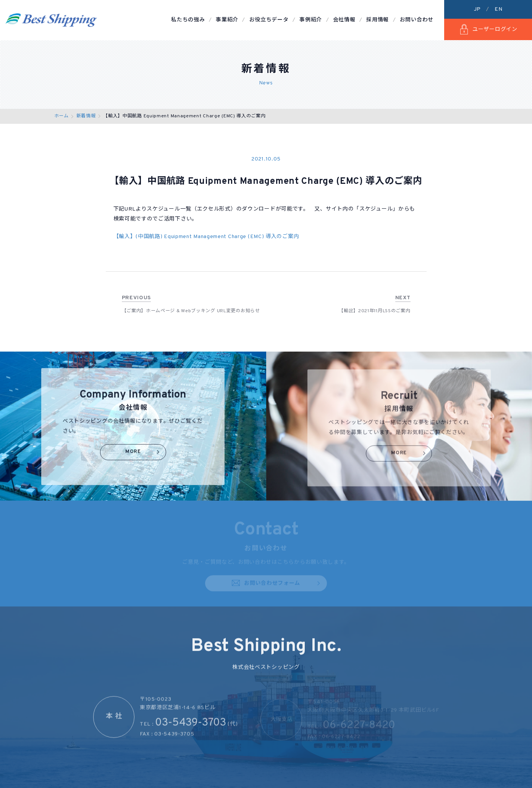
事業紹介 (227, 20)
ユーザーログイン (488, 29)
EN (498, 9)
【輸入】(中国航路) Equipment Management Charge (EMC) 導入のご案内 (206, 237)
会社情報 (344, 20)
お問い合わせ (417, 20)
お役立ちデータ (269, 20)
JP (477, 9)
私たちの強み (188, 20)
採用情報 (378, 20)
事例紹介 (311, 20)
